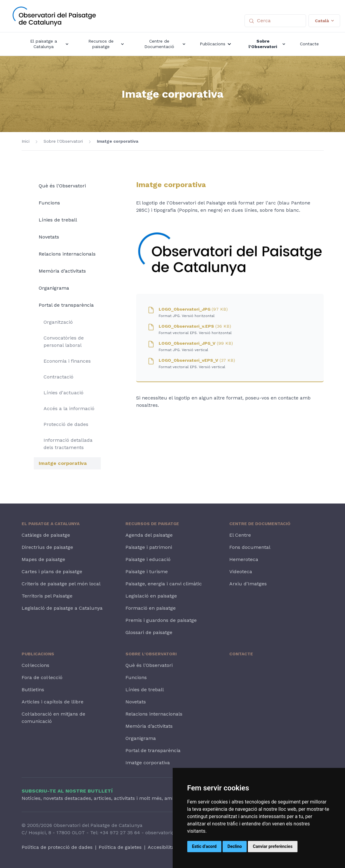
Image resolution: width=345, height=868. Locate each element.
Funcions (49, 203)
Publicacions (38, 654)
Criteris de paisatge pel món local (61, 584)
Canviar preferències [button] (273, 846)
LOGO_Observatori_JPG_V (196, 343)
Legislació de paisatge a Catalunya (62, 608)
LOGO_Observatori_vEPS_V (197, 360)
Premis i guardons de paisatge (161, 620)
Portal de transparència (66, 305)
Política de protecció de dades (57, 847)
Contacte (241, 654)
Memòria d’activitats (62, 271)
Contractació (58, 377)
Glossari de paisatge (149, 632)
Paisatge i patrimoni (149, 547)
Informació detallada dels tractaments (68, 444)
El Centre (240, 535)
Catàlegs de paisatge (46, 535)
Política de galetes (120, 847)
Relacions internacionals (67, 254)
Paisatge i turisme (147, 572)
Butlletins (33, 690)
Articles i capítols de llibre (53, 702)
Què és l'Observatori (62, 186)
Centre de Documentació (260, 524)
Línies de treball (58, 220)
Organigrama (54, 288)
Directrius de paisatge (47, 547)
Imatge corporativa (118, 141)
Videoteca (241, 572)
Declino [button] (235, 846)
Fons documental (250, 547)
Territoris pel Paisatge (47, 596)
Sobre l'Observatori (63, 141)
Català (324, 21)
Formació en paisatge (151, 608)
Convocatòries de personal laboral (64, 342)
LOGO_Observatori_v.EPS (195, 326)
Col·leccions (35, 665)
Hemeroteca (244, 559)
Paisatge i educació (148, 559)
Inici (26, 141)
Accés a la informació (69, 408)
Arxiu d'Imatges (248, 584)
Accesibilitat (162, 847)
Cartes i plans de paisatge (52, 572)
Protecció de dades (66, 424)
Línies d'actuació (63, 393)
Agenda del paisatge (149, 535)
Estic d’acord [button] (204, 846)
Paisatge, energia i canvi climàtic (164, 584)
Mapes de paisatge (43, 559)
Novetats (49, 237)
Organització (58, 322)
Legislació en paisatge (151, 596)
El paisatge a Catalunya (51, 524)
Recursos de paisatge (152, 524)
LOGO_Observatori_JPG (193, 309)
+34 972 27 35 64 (120, 833)
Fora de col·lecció (42, 677)
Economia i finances (67, 361)
